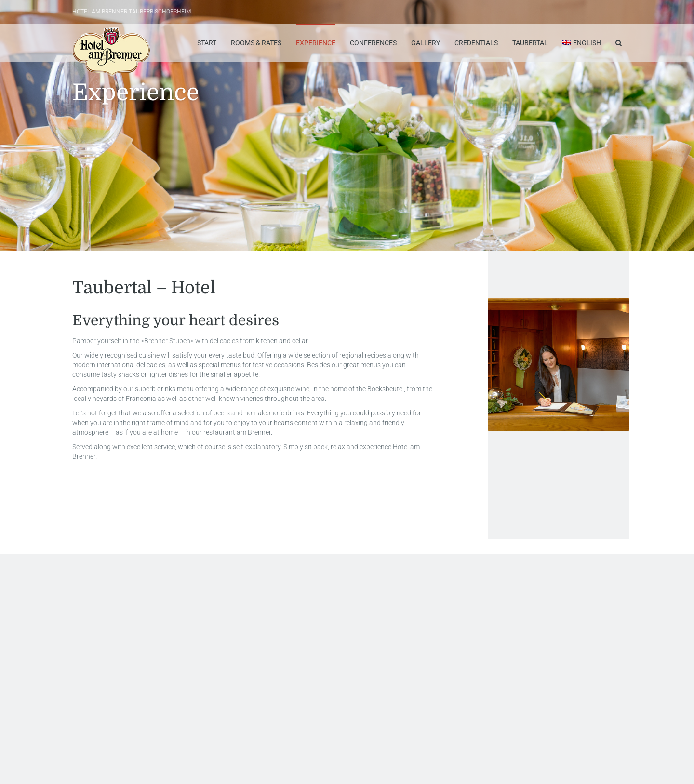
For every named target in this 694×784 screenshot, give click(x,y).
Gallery (426, 43)
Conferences (373, 43)
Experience (316, 43)
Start (207, 43)
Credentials (476, 43)
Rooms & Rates (256, 43)
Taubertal (530, 43)
